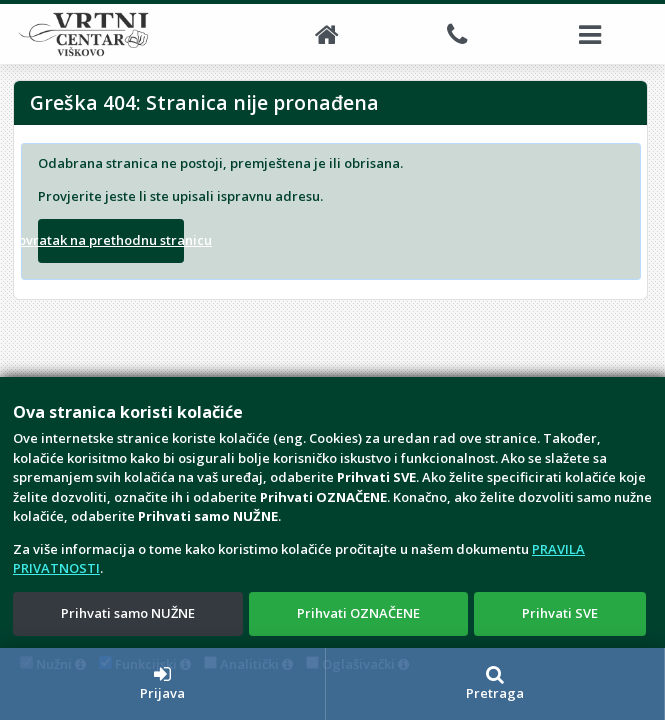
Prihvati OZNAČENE (358, 613)
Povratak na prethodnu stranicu (111, 240)
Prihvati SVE (560, 613)
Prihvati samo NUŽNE (128, 613)
